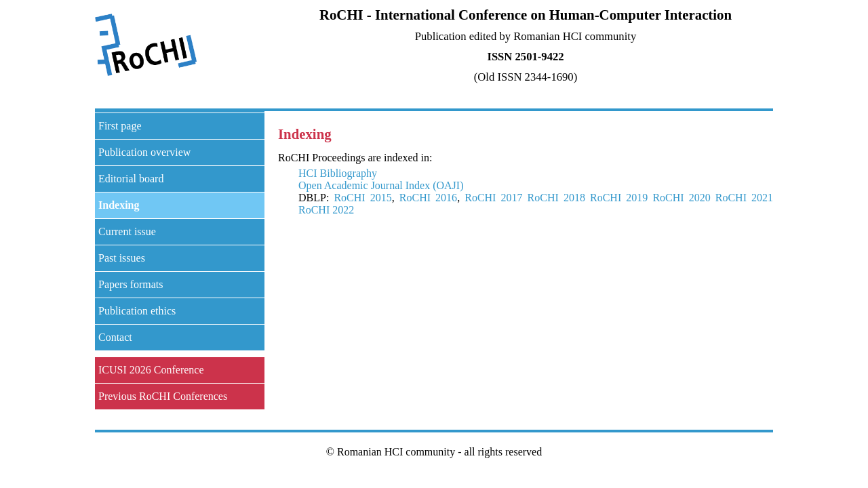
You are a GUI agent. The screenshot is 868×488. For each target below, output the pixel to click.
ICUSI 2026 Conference (151, 370)
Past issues (122, 258)
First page (120, 126)
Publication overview (144, 152)
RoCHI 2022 (326, 210)
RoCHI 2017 (493, 198)
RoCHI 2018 (556, 198)
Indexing (119, 205)
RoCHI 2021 (744, 198)
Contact (115, 337)
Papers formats (131, 284)
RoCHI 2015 (362, 198)
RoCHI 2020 (681, 198)
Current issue (127, 231)
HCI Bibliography (338, 173)
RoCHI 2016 (428, 198)
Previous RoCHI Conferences (163, 396)
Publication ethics (137, 311)
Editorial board (131, 179)
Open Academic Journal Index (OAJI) (381, 185)
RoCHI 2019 (619, 198)
